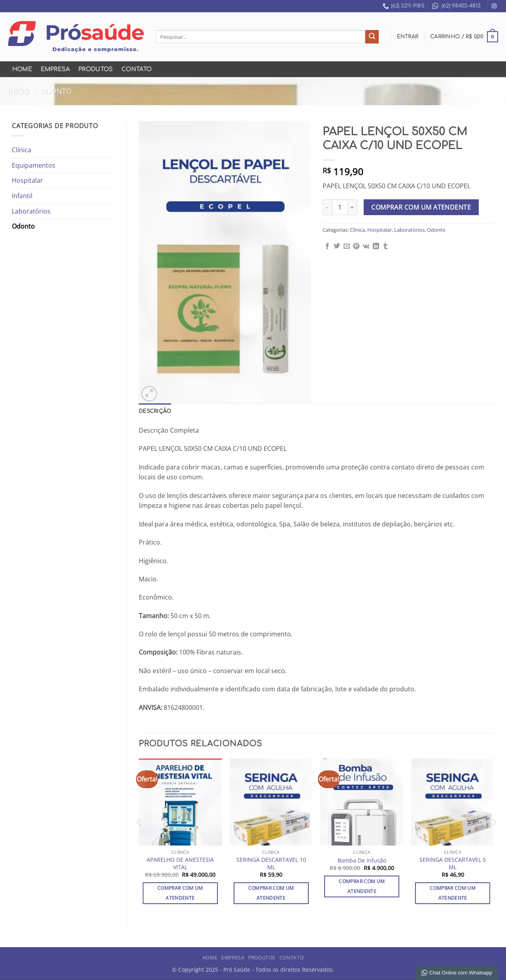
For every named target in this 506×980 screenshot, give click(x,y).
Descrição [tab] (155, 411)
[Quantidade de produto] (340, 207)
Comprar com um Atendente (421, 207)
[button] (408, 37)
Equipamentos (34, 165)
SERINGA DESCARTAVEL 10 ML (271, 864)
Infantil (22, 196)
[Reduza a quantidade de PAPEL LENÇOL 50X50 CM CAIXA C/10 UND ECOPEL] (327, 207)
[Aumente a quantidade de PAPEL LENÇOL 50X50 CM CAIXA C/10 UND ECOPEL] (353, 207)
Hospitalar (27, 180)
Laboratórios (31, 211)
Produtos (95, 69)
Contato (136, 69)
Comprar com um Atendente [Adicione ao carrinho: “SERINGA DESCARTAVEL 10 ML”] (271, 893)
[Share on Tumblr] (385, 246)
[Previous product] (491, 91)
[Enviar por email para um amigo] (347, 246)
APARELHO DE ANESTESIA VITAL (180, 864)
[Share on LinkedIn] (376, 246)
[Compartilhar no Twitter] (337, 246)
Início (19, 91)
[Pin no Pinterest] (356, 246)
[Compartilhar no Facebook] (327, 246)
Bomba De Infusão (362, 861)
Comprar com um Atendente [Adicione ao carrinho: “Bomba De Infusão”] (362, 886)
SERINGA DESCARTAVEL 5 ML (453, 864)
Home (22, 69)
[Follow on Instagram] (494, 6)
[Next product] (475, 91)
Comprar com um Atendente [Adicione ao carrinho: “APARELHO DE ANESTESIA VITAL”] (180, 893)
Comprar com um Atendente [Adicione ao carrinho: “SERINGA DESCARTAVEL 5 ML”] (453, 893)
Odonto (56, 91)
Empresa (55, 69)
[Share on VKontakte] (366, 246)
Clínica (22, 150)
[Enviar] (372, 37)
